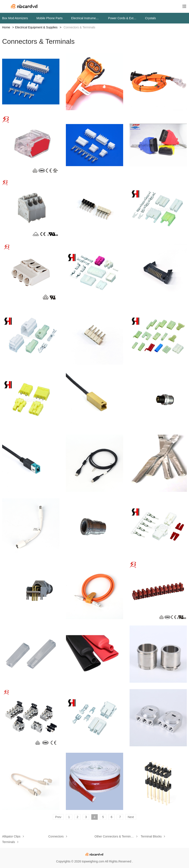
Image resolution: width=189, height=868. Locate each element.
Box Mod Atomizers (15, 18)
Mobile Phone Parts (50, 18)
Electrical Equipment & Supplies (36, 27)
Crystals (150, 18)
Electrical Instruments (85, 18)
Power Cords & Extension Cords (122, 18)
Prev (58, 817)
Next (131, 817)
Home (6, 27)
